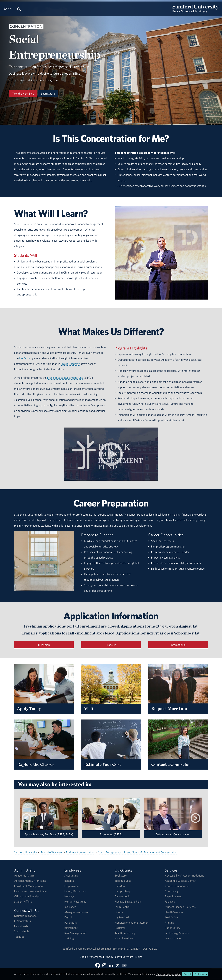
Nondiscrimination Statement (132, 923)
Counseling (171, 891)
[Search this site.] (19, 9)
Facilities (170, 901)
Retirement (71, 928)
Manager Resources (76, 912)
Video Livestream (125, 938)
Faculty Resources (75, 891)
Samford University (26, 852)
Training (69, 938)
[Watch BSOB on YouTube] (124, 965)
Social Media (22, 931)
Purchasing (71, 923)
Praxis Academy (70, 364)
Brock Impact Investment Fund (65, 378)
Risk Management (75, 933)
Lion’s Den (25, 358)
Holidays (69, 896)
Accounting (71, 875)
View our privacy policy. (168, 974)
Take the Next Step (23, 93)
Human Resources (75, 901)
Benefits (69, 881)
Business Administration (80, 852)
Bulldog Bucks (123, 881)
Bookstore (121, 875)
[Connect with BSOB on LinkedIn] (111, 965)
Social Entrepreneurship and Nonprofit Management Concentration (138, 852)
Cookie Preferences (91, 957)
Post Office (171, 917)
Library (119, 912)
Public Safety (172, 928)
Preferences (201, 974)
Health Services (174, 912)
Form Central (122, 907)
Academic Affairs (24, 875)
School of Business (51, 852)
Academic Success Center (180, 881)
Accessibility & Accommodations (184, 875)
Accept (187, 974)
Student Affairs (23, 901)
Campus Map (123, 891)
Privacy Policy (113, 957)
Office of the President (27, 896)
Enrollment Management (29, 886)
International (178, 645)
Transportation (174, 938)
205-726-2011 (151, 949)
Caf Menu (120, 886)
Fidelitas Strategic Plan (128, 901)
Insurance (70, 907)
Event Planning (174, 896)
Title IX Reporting (125, 933)
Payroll (68, 917)
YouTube (19, 937)
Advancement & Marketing (30, 881)
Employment (72, 886)
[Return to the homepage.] (196, 11)
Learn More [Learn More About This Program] (48, 93)
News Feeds (21, 926)
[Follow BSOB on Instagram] (104, 965)
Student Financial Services (180, 907)
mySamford (122, 917)
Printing (170, 923)
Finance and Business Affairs (31, 891)
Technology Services (177, 933)
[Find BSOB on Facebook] (98, 965)
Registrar (120, 928)
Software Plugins (132, 957)
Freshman (44, 645)
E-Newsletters (22, 921)
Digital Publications (25, 916)
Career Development (177, 886)
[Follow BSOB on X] (118, 965)
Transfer (111, 645)
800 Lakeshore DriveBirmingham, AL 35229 (113, 949)
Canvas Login (123, 896)
